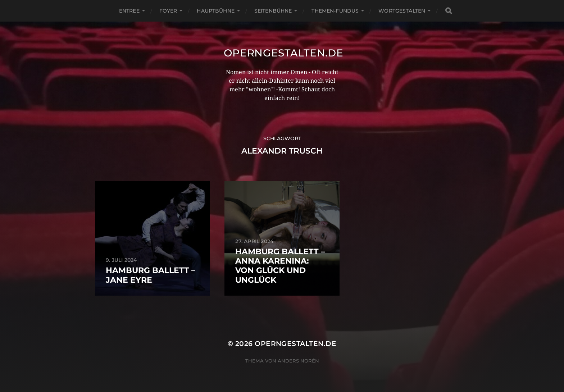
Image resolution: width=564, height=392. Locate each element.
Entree (129, 11)
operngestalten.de (284, 53)
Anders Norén (298, 361)
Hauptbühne (215, 11)
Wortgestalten (402, 11)
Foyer (168, 11)
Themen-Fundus (335, 11)
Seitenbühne (273, 11)
